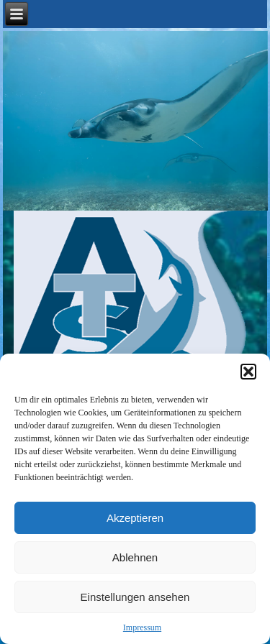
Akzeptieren (135, 518)
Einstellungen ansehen (135, 597)
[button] (248, 372)
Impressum (142, 627)
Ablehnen (135, 557)
